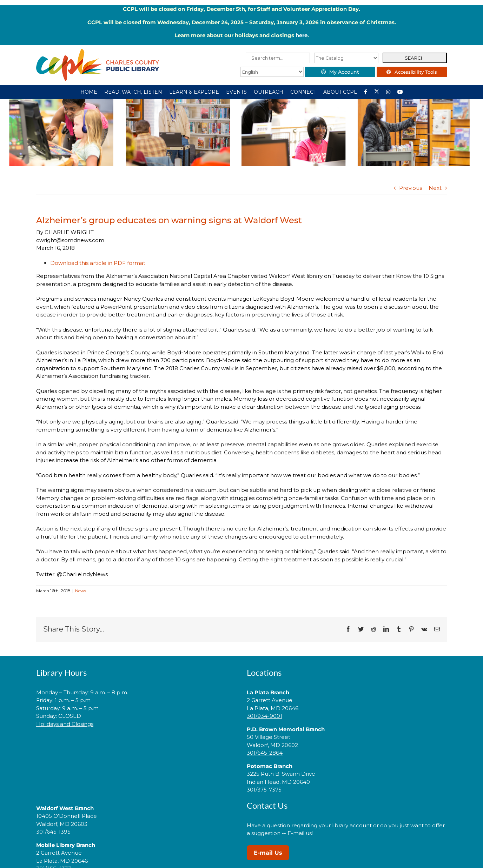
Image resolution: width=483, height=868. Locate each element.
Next (435, 188)
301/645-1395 (53, 832)
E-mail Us (268, 853)
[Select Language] (272, 72)
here (302, 35)
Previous (411, 188)
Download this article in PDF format (98, 263)
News (81, 591)
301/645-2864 (265, 753)
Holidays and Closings (65, 724)
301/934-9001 (264, 716)
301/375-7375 (264, 790)
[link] (136, 746)
